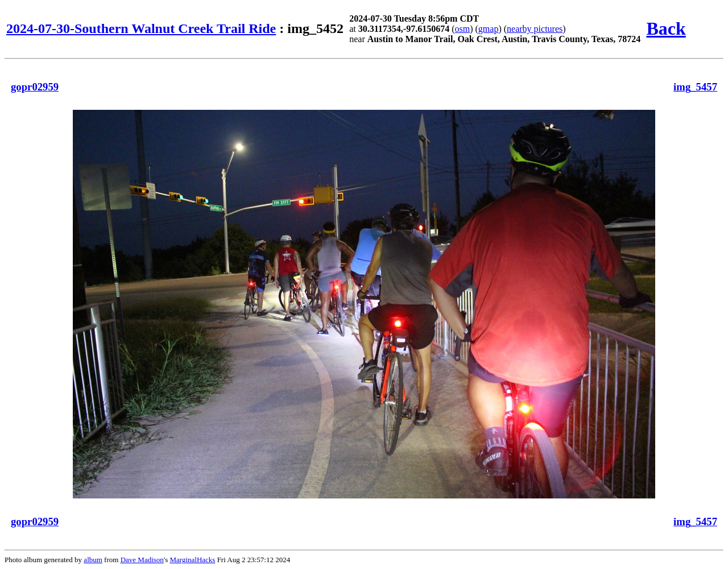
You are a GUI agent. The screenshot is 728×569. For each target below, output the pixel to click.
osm (463, 29)
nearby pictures (535, 29)
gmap (489, 29)
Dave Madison (142, 560)
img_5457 (695, 87)
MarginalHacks (192, 560)
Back (666, 28)
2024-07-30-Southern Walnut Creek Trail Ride (141, 28)
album (93, 560)
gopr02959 (35, 87)
